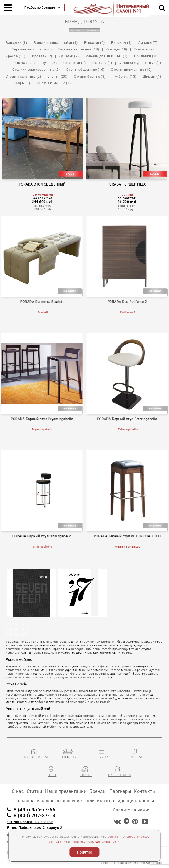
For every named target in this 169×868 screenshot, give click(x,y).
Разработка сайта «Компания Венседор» (131, 863)
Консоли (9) (144, 49)
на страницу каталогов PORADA (85, 30)
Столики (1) (102, 63)
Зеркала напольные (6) (32, 49)
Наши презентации (66, 791)
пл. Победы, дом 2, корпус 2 (34, 828)
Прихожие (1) (24, 63)
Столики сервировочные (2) (36, 70)
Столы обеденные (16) (85, 70)
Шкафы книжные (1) (54, 83)
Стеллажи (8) (75, 63)
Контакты (145, 791)
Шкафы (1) (21, 83)
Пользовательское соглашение (48, 801)
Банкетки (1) (16, 43)
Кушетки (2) (69, 56)
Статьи (34, 791)
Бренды (98, 791)
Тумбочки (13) (124, 77)
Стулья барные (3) (90, 77)
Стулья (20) (58, 77)
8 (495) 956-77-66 (31, 810)
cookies (113, 837)
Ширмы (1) (152, 77)
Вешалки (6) (95, 43)
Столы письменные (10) (131, 70)
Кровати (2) (42, 56)
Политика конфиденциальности (95, 842)
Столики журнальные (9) (140, 63)
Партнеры (120, 791)
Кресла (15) (16, 56)
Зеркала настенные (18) (79, 49)
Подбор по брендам (42, 8)
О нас (18, 791)
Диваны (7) (148, 43)
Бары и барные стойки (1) (56, 43)
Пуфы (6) (49, 63)
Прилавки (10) (146, 56)
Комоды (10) (116, 49)
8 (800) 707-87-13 (31, 815)
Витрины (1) (121, 43)
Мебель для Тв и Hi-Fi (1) (106, 56)
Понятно (84, 852)
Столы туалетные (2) (23, 77)
